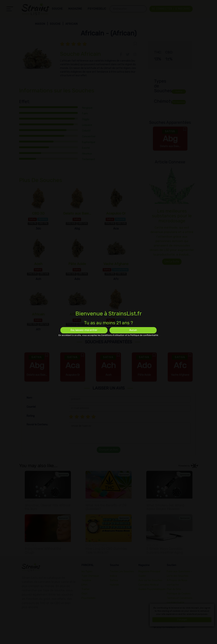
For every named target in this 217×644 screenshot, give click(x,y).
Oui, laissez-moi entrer (84, 330)
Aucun (133, 330)
